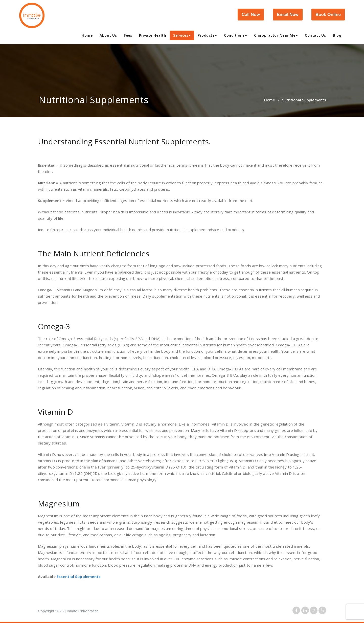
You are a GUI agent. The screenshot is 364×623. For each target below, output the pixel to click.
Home (87, 35)
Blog (337, 35)
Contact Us (315, 35)
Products (207, 35)
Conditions (235, 35)
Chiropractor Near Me (276, 35)
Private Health (153, 35)
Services (182, 35)
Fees (128, 35)
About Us (108, 35)
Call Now (251, 15)
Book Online (328, 15)
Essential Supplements (79, 576)
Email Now (288, 15)
